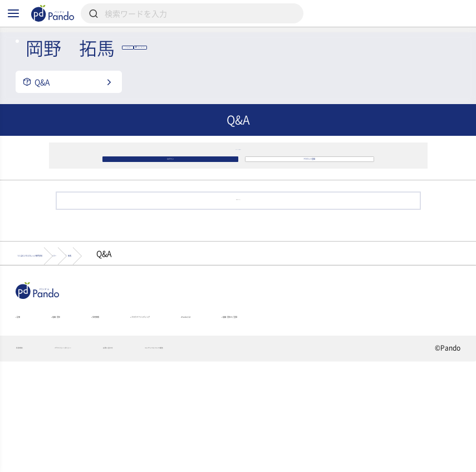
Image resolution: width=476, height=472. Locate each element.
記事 (25, 404)
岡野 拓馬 (253, 333)
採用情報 (154, 404)
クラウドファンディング (247, 404)
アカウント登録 (310, 215)
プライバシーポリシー (109, 459)
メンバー (187, 333)
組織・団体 (86, 404)
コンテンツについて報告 (285, 459)
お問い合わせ (196, 459)
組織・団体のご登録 (51, 419)
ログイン (170, 215)
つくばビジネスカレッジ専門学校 (82, 333)
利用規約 (30, 459)
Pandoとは (345, 404)
